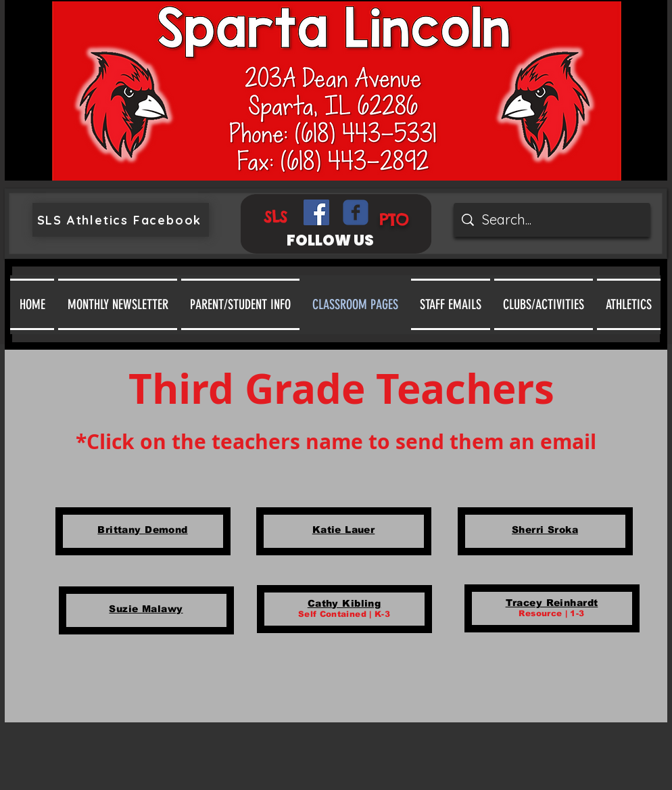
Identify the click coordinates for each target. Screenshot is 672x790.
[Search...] (552, 220)
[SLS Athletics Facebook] (121, 220)
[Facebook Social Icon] (316, 212)
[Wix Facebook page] (356, 212)
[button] (240, 304)
